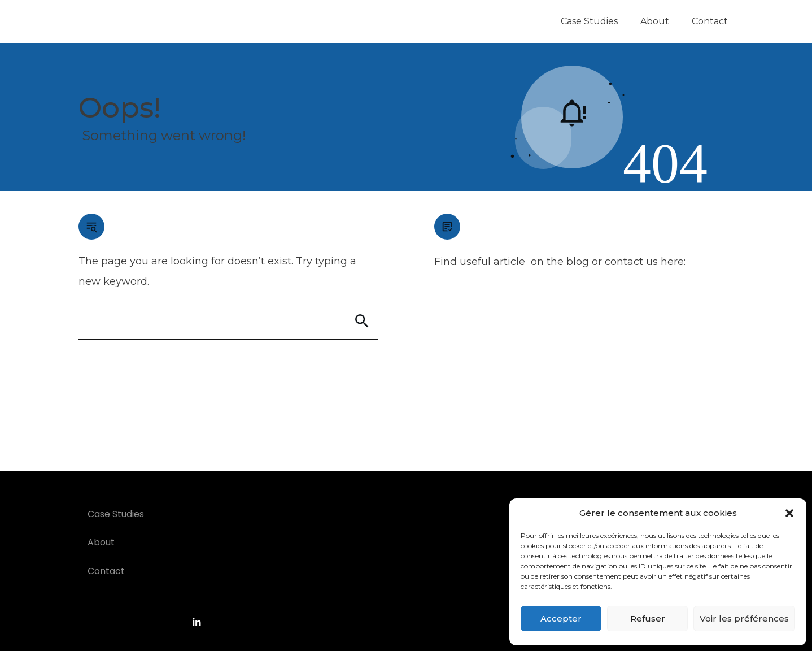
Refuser (648, 619)
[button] (789, 513)
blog (578, 262)
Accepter (561, 619)
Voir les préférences (744, 619)
